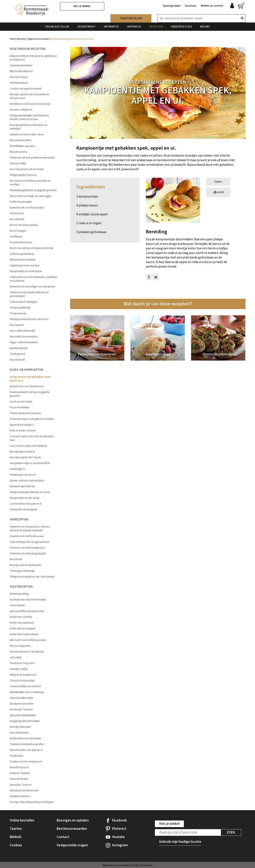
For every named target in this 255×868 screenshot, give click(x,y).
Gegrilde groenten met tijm (25, 266)
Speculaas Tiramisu (21, 785)
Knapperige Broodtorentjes (25, 721)
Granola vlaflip (18, 163)
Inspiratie (134, 27)
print (218, 192)
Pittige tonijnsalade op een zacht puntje (32, 577)
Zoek (231, 832)
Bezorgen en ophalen (73, 820)
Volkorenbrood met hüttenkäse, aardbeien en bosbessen (34, 279)
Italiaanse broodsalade (23, 260)
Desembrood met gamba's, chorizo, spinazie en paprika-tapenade (30, 529)
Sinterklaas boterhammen (24, 791)
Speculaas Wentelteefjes (23, 715)
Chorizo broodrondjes (22, 681)
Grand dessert (17, 605)
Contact (63, 837)
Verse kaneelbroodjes (22, 698)
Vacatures (191, 6)
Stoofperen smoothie (22, 704)
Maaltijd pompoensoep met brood (29, 319)
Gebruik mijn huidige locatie (180, 842)
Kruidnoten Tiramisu (21, 710)
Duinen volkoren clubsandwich (27, 481)
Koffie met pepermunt (22, 623)
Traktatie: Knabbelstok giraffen (27, 744)
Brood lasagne (18, 231)
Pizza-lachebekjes (20, 407)
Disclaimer (147, 865)
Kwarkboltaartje (19, 348)
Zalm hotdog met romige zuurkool (29, 542)
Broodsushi (16, 559)
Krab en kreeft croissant (23, 431)
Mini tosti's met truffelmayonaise (28, 640)
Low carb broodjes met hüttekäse (28, 446)
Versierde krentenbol (21, 65)
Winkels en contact (212, 6)
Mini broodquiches (20, 646)
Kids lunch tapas (19, 77)
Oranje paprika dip (20, 308)
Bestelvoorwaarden (72, 829)
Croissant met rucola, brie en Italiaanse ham (32, 438)
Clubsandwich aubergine (23, 302)
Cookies (16, 845)
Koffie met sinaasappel (22, 629)
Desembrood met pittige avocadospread (32, 287)
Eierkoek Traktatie (20, 773)
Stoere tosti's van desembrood (27, 386)
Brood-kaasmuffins (20, 140)
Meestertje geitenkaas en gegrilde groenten (33, 190)
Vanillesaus (16, 237)
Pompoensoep (18, 313)
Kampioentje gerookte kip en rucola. (30, 492)
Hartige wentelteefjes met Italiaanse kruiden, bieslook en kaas (29, 117)
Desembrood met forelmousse (27, 536)
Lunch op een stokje (21, 402)
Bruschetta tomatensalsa (24, 337)
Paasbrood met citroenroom (26, 762)
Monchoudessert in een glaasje (27, 652)
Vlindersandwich (19, 83)
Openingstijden (172, 6)
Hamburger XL (18, 469)
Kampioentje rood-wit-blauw (26, 271)
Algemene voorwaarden (116, 865)
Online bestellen (57, 27)
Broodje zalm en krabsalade (25, 565)
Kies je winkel (82, 6)
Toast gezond (17, 354)
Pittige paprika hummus (23, 175)
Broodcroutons (18, 152)
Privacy (135, 865)
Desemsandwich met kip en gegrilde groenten (30, 394)
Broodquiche (17, 219)
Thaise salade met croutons (25, 413)
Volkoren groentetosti (22, 254)
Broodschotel (17, 360)
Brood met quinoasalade (24, 225)
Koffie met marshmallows (24, 634)
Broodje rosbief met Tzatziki (25, 457)
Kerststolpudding (19, 594)
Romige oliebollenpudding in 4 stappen (32, 802)
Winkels (16, 837)
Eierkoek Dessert (19, 779)
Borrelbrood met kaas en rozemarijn (30, 104)
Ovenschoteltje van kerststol (25, 686)
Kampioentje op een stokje (25, 498)
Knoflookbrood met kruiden (25, 738)
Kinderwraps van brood (23, 475)
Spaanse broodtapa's (22, 425)
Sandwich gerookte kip (22, 486)
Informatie (111, 27)
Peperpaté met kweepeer (23, 510)
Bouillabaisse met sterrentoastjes (28, 600)
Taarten (16, 829)
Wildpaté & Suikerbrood (23, 675)
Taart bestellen (131, 18)
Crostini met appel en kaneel (26, 89)
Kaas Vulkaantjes (19, 733)
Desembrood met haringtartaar (27, 548)
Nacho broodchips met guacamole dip (31, 248)
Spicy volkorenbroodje (22, 331)
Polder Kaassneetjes (21, 202)
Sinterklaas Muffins (20, 796)
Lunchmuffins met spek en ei (26, 504)
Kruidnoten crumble (21, 617)
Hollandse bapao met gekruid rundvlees (32, 419)
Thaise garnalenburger (22, 571)
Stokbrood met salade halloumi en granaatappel (29, 294)
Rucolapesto (17, 325)
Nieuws (205, 27)
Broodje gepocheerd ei (22, 452)
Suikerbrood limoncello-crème (27, 135)
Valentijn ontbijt (19, 669)
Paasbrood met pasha (22, 663)
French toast (17, 213)
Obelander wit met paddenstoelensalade (32, 158)
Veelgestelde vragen (72, 845)
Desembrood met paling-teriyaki (28, 554)
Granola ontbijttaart (21, 110)
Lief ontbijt (16, 657)
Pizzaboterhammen (21, 242)
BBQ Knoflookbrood (21, 71)
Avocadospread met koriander (27, 169)
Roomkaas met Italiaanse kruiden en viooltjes (30, 183)
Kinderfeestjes (181, 27)
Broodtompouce (19, 767)
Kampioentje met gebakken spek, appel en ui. (30, 379)
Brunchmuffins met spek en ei (26, 750)
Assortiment (87, 27)
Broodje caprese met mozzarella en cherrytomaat (29, 96)
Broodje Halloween (20, 727)
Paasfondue (16, 756)
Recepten (156, 27)
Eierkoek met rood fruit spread (27, 208)
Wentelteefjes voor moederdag (27, 692)
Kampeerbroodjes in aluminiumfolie (30, 463)
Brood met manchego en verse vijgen (31, 196)
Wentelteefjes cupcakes (22, 146)
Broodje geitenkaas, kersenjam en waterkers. (29, 127)
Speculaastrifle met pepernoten (27, 611)
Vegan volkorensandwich (24, 342)
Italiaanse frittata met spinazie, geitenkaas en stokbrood (33, 58)
